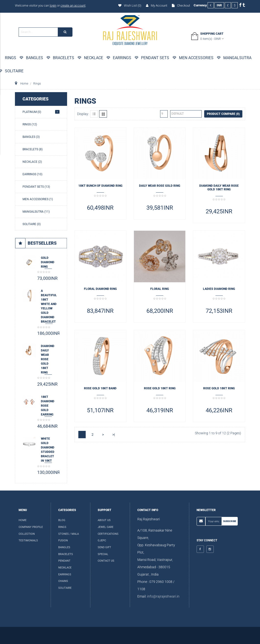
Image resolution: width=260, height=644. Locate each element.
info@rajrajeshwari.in (163, 596)
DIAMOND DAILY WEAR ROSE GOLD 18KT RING (48, 359)
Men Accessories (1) (38, 199)
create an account (73, 5)
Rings (62, 527)
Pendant (64, 561)
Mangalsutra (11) (36, 212)
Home (23, 520)
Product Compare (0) (223, 114)
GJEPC (102, 540)
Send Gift (104, 547)
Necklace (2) (32, 162)
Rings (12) (30, 124)
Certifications (108, 534)
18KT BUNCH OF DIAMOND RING (100, 186)
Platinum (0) (32, 112)
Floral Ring (160, 289)
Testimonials (28, 540)
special (103, 554)
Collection (27, 534)
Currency (200, 5)
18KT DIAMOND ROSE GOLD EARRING (48, 406)
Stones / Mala (69, 534)
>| (114, 435)
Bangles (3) (31, 137)
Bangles (64, 547)
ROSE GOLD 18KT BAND (100, 388)
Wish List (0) (130, 5)
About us (104, 520)
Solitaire (65, 588)
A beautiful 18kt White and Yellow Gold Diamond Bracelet (49, 306)
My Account (157, 5)
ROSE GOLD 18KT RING (160, 388)
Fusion (63, 540)
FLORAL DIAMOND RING (100, 289)
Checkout (181, 5)
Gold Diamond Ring (48, 262)
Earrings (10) (32, 174)
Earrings (65, 574)
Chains (63, 581)
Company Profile (31, 527)
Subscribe (230, 521)
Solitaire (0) (32, 224)
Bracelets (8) (33, 149)
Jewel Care (106, 527)
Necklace (65, 568)
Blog (62, 520)
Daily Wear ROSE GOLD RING (160, 186)
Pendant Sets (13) (36, 187)
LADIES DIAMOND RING (219, 289)
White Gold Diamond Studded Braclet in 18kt (48, 450)
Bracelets (66, 554)
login (53, 5)
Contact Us (106, 561)
